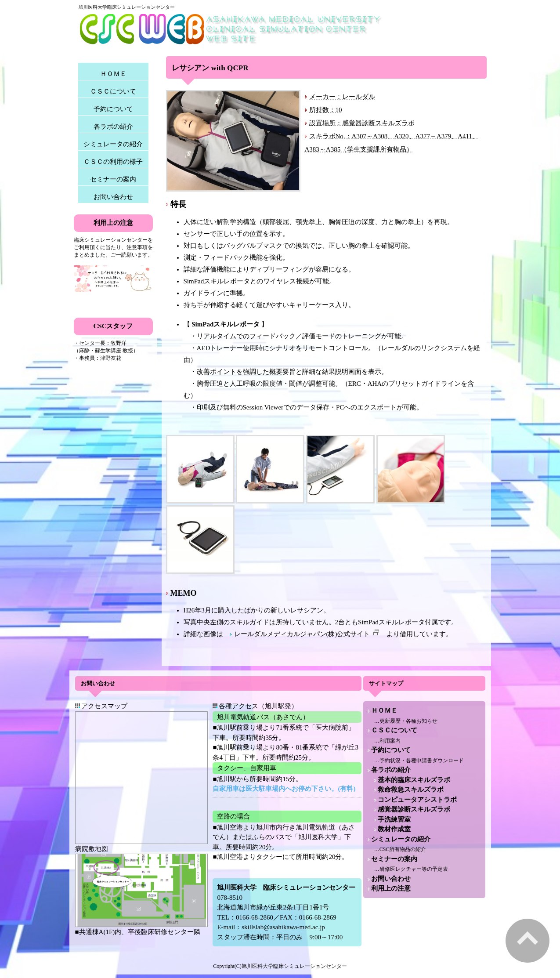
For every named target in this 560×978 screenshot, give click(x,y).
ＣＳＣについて (113, 91)
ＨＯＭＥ (113, 74)
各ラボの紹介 (113, 127)
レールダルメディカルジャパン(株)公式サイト (307, 634)
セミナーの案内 (113, 179)
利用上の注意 (391, 888)
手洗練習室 (394, 819)
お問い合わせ (113, 197)
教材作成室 (394, 829)
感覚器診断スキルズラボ (414, 809)
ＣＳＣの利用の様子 (113, 162)
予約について (113, 109)
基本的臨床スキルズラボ (414, 780)
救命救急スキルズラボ (411, 790)
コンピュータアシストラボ (417, 800)
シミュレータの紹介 (113, 144)
